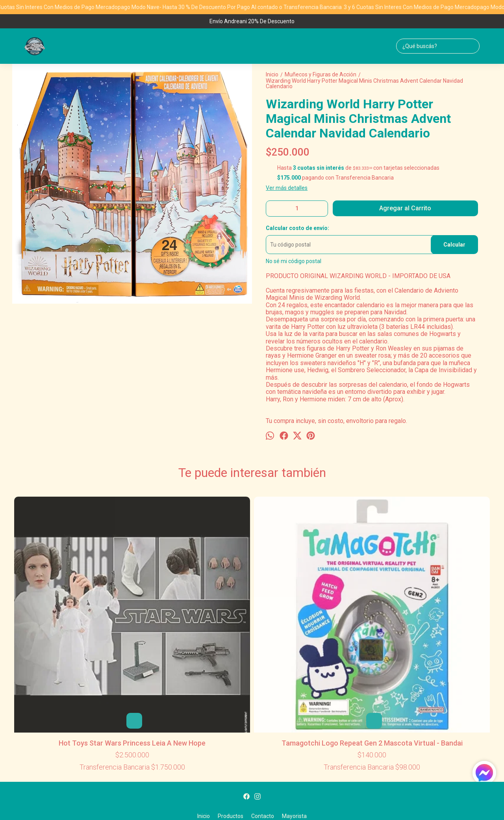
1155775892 (252, 706)
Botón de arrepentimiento (377, 801)
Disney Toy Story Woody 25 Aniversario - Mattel (348, 511)
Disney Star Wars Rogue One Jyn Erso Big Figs (444, 511)
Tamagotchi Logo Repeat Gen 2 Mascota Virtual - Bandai (156, 603)
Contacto (263, 688)
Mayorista (294, 688)
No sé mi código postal (294, 261)
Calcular (454, 245)
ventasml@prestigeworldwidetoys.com (252, 718)
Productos (231, 688)
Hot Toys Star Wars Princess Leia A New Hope (60, 603)
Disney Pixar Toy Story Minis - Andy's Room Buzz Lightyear (252, 511)
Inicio (204, 688)
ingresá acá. (340, 801)
